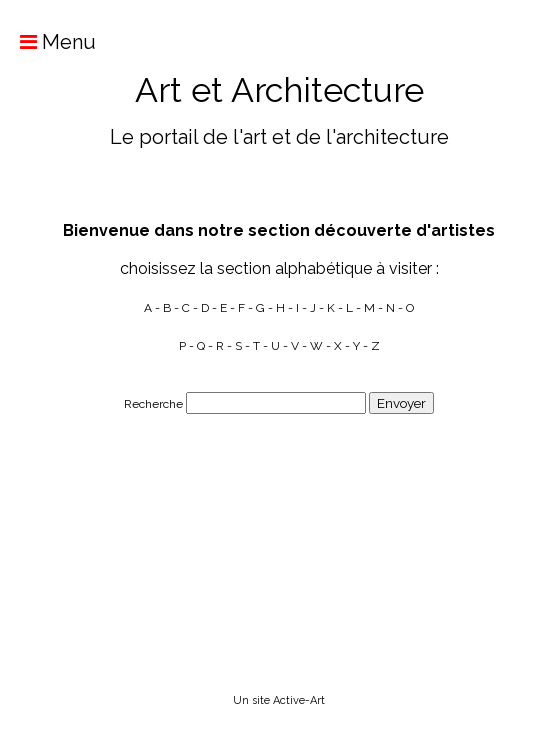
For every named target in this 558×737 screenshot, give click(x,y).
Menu (48, 42)
